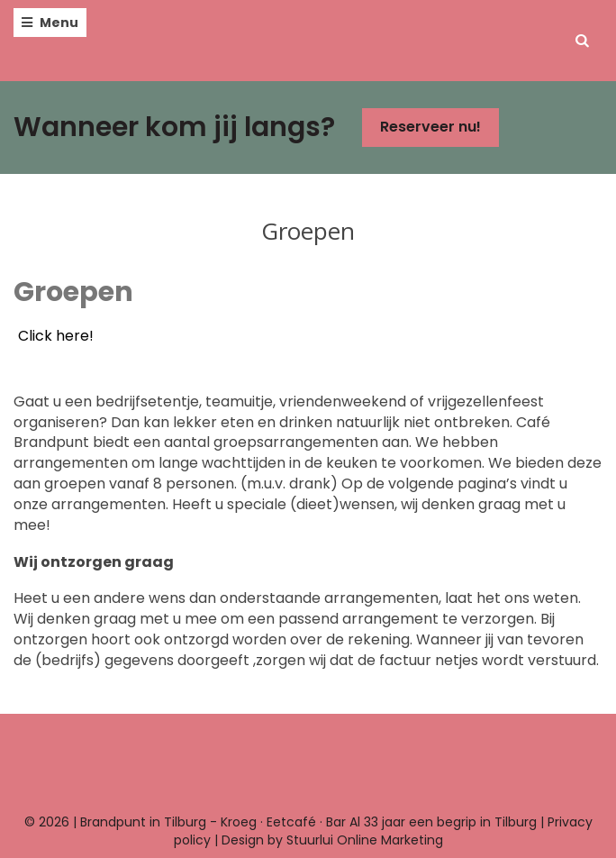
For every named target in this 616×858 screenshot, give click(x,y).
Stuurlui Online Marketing (365, 840)
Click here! (56, 336)
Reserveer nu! (430, 127)
